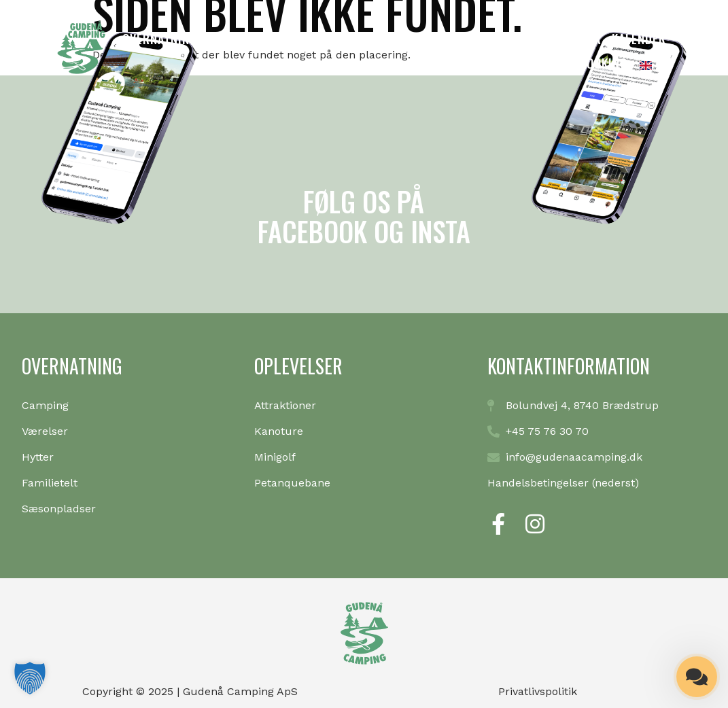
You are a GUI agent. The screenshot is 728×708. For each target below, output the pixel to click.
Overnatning (160, 39)
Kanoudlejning (251, 39)
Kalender (639, 39)
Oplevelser (400, 39)
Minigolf (331, 39)
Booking (603, 63)
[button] (30, 678)
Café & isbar (565, 39)
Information (481, 39)
